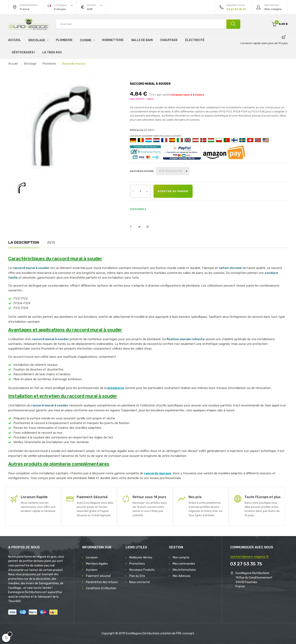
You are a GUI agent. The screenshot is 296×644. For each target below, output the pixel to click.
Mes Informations (184, 570)
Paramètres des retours (102, 582)
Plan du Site (137, 576)
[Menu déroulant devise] (60, 7)
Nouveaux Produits (142, 570)
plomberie (116, 388)
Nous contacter (140, 582)
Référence (137, 130)
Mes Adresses (182, 576)
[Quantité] (140, 191)
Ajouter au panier (173, 191)
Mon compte (181, 558)
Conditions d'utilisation (101, 588)
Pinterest (149, 227)
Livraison (92, 558)
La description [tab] (24, 243)
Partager (133, 227)
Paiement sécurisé (98, 576)
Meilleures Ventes (141, 558)
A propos (92, 570)
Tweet (141, 227)
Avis (51, 243)
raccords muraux (158, 473)
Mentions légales (97, 564)
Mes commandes (184, 564)
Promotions (137, 564)
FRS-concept (185, 633)
